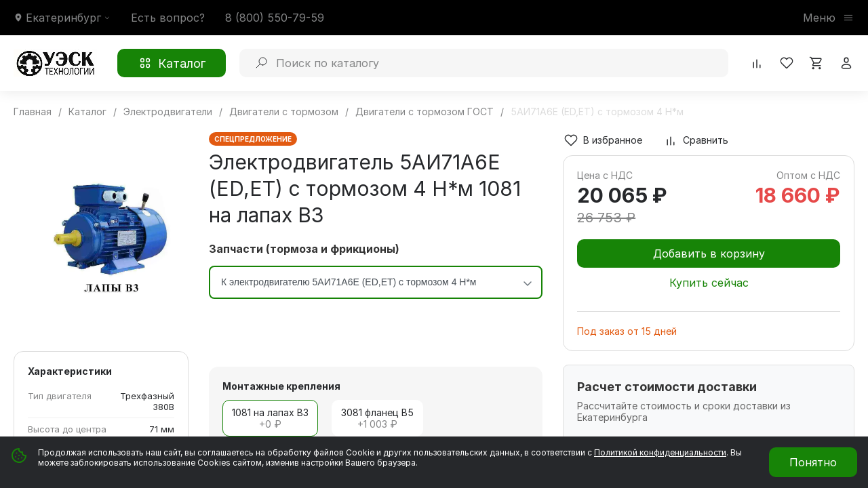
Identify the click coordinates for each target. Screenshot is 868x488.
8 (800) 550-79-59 (275, 18)
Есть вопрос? (168, 18)
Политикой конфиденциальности (660, 452)
